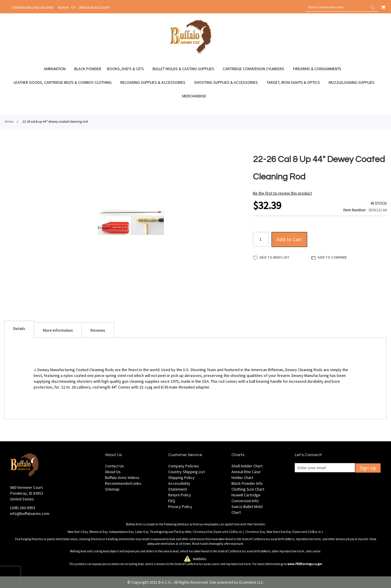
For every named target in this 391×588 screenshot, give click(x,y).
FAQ (172, 501)
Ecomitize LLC (251, 582)
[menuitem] (58, 69)
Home (9, 121)
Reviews (98, 330)
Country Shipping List (187, 472)
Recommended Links (123, 483)
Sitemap (112, 489)
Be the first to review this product (282, 193)
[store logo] (191, 53)
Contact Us (114, 466)
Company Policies (184, 466)
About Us (113, 472)
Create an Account (94, 7)
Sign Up (368, 468)
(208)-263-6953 (23, 508)
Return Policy (180, 495)
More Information (58, 330)
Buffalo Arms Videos (122, 478)
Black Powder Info (247, 483)
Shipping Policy (181, 478)
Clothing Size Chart (248, 489)
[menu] (195, 82)
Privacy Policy (180, 507)
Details (19, 329)
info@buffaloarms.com (30, 513)
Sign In (63, 7)
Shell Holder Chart (247, 466)
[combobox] (342, 7)
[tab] (19, 329)
